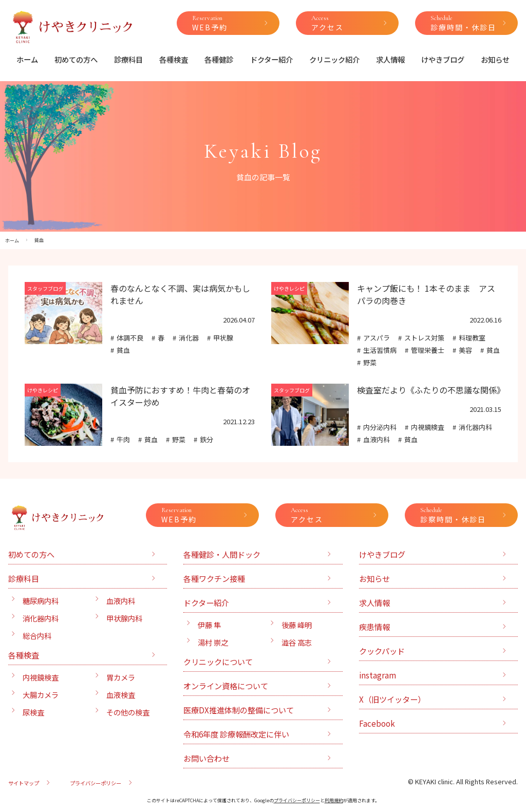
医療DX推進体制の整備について (239, 710)
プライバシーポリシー (96, 783)
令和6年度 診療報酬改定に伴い (236, 734)
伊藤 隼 (209, 625)
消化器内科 (475, 427)
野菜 (370, 362)
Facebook (377, 723)
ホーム (27, 59)
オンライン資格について (226, 686)
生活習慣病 (380, 350)
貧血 (123, 350)
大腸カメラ (41, 695)
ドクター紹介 (271, 59)
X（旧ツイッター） (392, 699)
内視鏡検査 (428, 427)
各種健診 (219, 59)
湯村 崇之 (213, 642)
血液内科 (377, 439)
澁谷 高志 (297, 642)
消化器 (189, 338)
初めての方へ (76, 59)
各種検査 (174, 59)
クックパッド (382, 651)
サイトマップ (24, 783)
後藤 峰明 (297, 625)
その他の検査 (128, 712)
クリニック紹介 (334, 59)
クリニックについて (218, 662)
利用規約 (334, 800)
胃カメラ (121, 677)
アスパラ (377, 338)
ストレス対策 (424, 338)
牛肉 (123, 439)
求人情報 (390, 59)
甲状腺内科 (124, 618)
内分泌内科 (380, 427)
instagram (378, 675)
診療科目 (128, 59)
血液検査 (121, 695)
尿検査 (33, 712)
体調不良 (130, 338)
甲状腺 (223, 338)
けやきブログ (443, 59)
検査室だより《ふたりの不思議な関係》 (431, 390)
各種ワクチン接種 (214, 578)
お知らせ (495, 59)
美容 (465, 350)
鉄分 (206, 439)
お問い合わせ (206, 758)
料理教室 (472, 338)
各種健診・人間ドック (222, 554)
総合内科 (37, 636)
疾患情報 (374, 627)
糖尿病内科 (41, 601)
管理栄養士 (428, 350)
